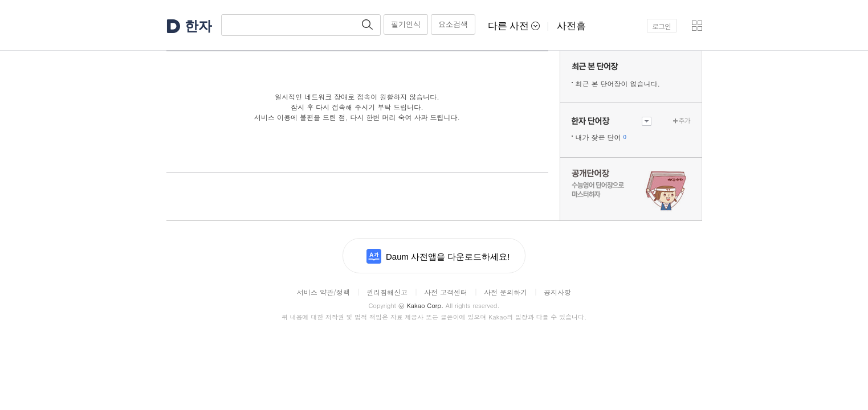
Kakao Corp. (421, 306)
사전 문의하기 (506, 292)
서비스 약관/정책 (323, 292)
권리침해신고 (387, 292)
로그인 (661, 26)
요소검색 (453, 24)
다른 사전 (514, 26)
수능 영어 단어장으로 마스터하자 (631, 189)
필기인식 (406, 24)
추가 (684, 120)
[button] (697, 26)
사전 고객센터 (446, 292)
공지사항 (557, 292)
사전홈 (571, 26)
